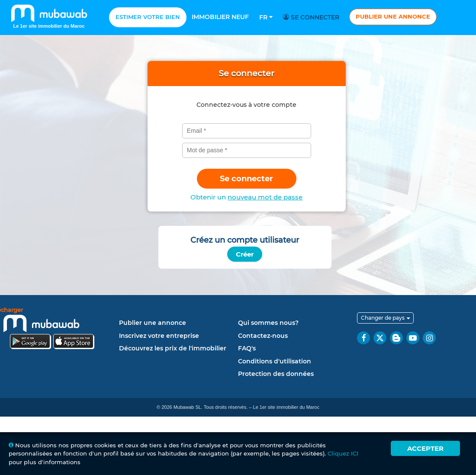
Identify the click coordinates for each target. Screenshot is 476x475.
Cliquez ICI (343, 453)
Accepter (425, 448)
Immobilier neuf (220, 17)
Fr (266, 17)
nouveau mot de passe (265, 197)
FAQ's (247, 348)
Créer (245, 254)
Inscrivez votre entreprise (159, 336)
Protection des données (276, 374)
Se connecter (312, 17)
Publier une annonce (393, 16)
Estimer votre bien (148, 17)
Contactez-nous (263, 336)
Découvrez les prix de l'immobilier (173, 348)
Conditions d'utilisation (275, 361)
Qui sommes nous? (268, 323)
